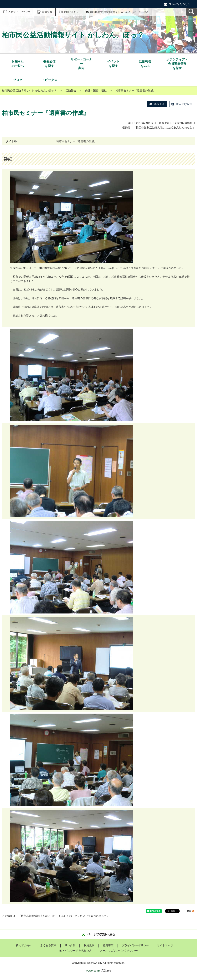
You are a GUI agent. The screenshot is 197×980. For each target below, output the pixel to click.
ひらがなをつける (179, 4)
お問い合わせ (71, 12)
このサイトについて (19, 12)
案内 (81, 64)
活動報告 (71, 90)
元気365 (106, 971)
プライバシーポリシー (135, 945)
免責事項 (108, 945)
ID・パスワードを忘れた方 (76, 951)
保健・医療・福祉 (96, 90)
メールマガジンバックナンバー (119, 951)
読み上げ (159, 104)
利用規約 (89, 945)
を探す (49, 63)
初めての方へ (24, 945)
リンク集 (70, 945)
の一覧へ (18, 63)
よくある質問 (48, 945)
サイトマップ (165, 945)
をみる (145, 63)
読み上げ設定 (184, 104)
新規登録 (47, 12)
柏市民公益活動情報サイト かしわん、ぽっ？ (29, 90)
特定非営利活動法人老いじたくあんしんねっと (164, 127)
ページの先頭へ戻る (101, 934)
